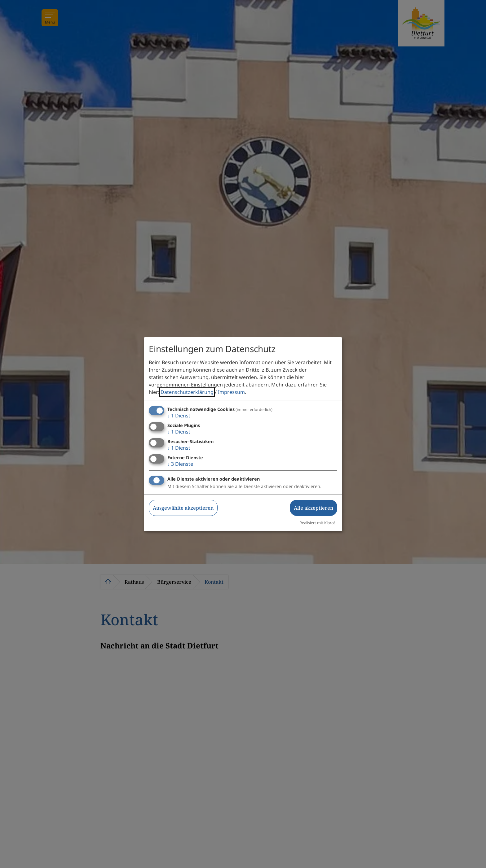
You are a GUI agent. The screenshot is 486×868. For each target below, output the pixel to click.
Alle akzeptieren (314, 508)
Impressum (231, 392)
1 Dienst (179, 416)
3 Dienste (180, 464)
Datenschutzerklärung (187, 392)
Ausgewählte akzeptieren (183, 508)
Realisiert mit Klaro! (317, 523)
